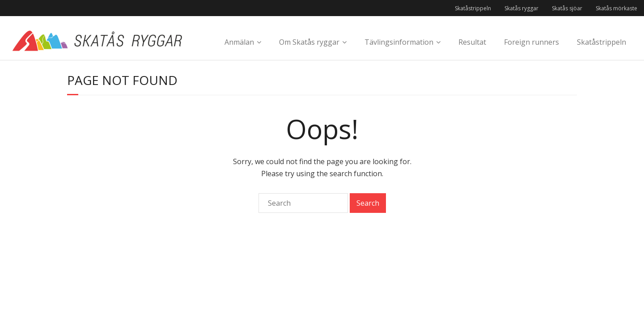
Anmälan (239, 42)
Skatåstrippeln (473, 8)
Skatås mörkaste (616, 8)
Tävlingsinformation (399, 42)
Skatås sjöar (567, 8)
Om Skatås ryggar (309, 42)
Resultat (472, 42)
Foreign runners (532, 42)
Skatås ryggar (521, 8)
